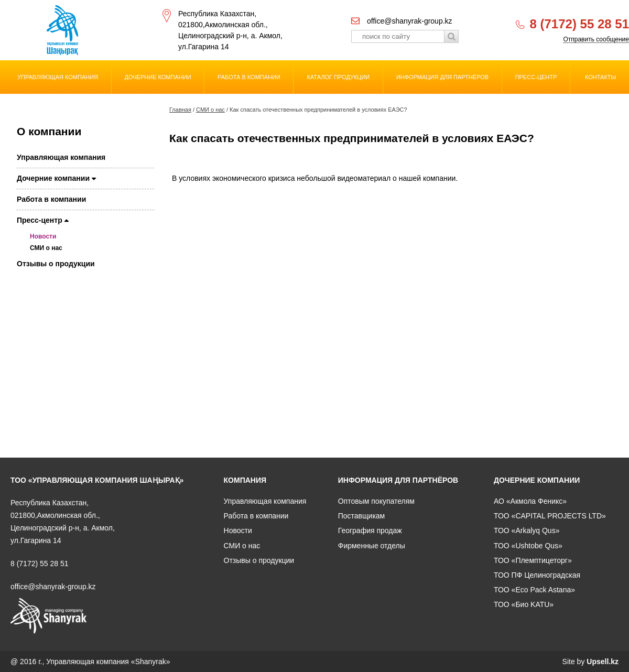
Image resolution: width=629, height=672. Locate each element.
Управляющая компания (58, 77)
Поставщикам (362, 516)
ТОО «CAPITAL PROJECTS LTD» (550, 516)
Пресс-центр (536, 77)
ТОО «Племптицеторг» (533, 560)
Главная (180, 110)
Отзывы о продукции (56, 264)
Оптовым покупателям (376, 501)
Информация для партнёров (442, 77)
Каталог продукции (338, 77)
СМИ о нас (210, 110)
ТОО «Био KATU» (524, 604)
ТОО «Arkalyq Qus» (527, 530)
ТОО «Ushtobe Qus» (528, 546)
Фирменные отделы (372, 546)
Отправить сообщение (596, 40)
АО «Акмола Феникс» (530, 501)
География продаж (370, 530)
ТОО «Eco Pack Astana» (534, 590)
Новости (43, 236)
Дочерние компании (158, 77)
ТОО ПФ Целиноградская (537, 575)
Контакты (600, 77)
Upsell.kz (603, 662)
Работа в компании (249, 77)
